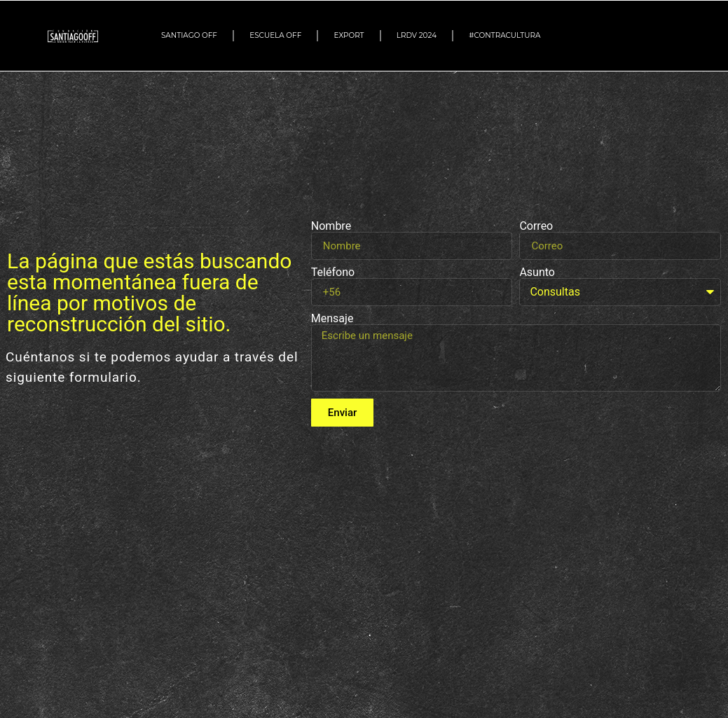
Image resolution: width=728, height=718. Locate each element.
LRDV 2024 (417, 35)
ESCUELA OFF (275, 35)
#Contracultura (508, 36)
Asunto (537, 272)
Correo (536, 226)
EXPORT (349, 35)
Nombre (331, 226)
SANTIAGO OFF (189, 35)
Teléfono (333, 272)
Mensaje (332, 319)
